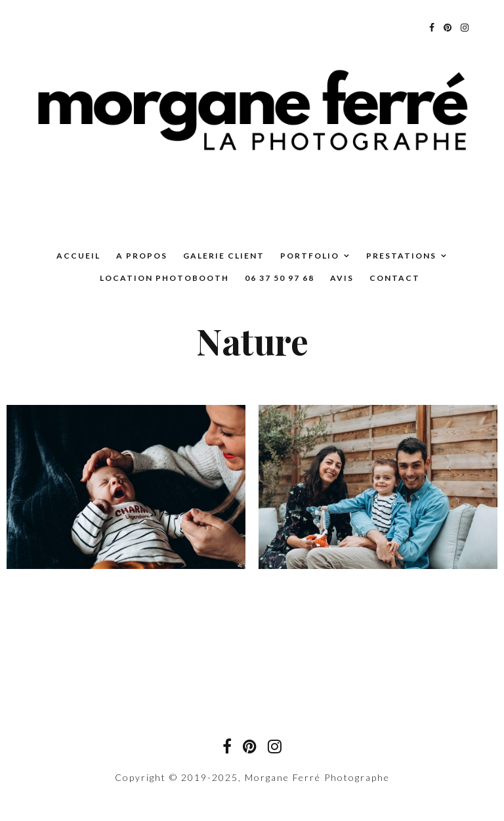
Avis (342, 278)
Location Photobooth (164, 278)
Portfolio (310, 256)
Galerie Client (224, 256)
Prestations (401, 256)
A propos (142, 256)
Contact (395, 278)
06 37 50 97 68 (280, 278)
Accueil (78, 256)
